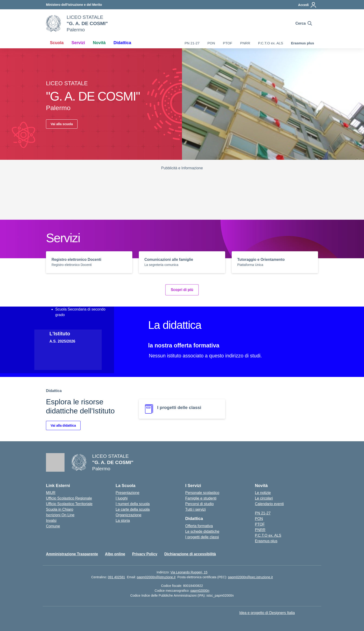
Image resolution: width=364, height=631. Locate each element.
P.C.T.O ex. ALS (271, 43)
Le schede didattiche (202, 531)
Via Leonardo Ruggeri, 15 (189, 572)
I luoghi (122, 498)
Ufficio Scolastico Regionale (69, 498)
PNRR (245, 43)
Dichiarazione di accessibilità (190, 554)
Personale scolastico (202, 493)
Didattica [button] (122, 43)
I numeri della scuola (133, 504)
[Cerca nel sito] (304, 23)
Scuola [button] (57, 43)
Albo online (115, 554)
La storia (123, 521)
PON (211, 43)
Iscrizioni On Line (60, 515)
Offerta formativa (199, 526)
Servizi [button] (78, 43)
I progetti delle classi (202, 537)
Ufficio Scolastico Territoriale (69, 504)
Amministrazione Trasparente (72, 554)
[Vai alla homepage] (53, 23)
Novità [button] (99, 43)
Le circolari (264, 498)
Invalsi (51, 521)
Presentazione (127, 493)
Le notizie (263, 493)
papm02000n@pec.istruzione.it (250, 577)
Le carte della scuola (133, 509)
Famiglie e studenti (201, 498)
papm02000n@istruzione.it (156, 577)
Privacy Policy (145, 554)
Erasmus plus (302, 43)
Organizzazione (128, 515)
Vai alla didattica (63, 425)
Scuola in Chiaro (60, 509)
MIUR (51, 493)
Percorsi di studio (200, 504)
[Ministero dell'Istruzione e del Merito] (74, 5)
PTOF (227, 43)
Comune (53, 526)
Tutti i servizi (195, 509)
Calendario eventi (269, 504)
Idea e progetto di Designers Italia (267, 613)
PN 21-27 (192, 43)
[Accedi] (307, 5)
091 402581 (116, 577)
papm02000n (200, 591)
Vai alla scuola (62, 124)
